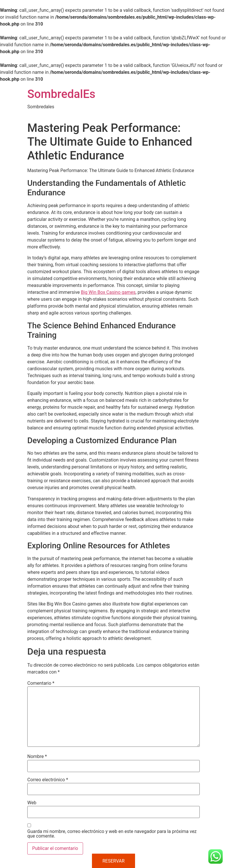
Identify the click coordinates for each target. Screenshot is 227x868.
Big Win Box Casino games (108, 292)
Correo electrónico (48, 780)
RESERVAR (113, 861)
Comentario (41, 683)
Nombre (37, 757)
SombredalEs (61, 94)
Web (32, 803)
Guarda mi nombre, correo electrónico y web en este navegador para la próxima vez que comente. (112, 834)
